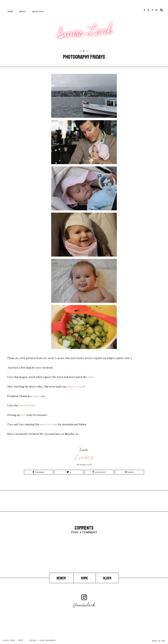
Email (130, 472)
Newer (61, 578)
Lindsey (84, 457)
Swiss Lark (84, 32)
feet (23, 415)
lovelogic (51, 640)
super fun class (48, 424)
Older (107, 578)
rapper (36, 396)
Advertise (38, 11)
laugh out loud (76, 386)
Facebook (38, 472)
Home (10, 11)
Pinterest (99, 472)
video (91, 377)
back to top (159, 641)
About (22, 11)
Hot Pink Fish (26, 405)
